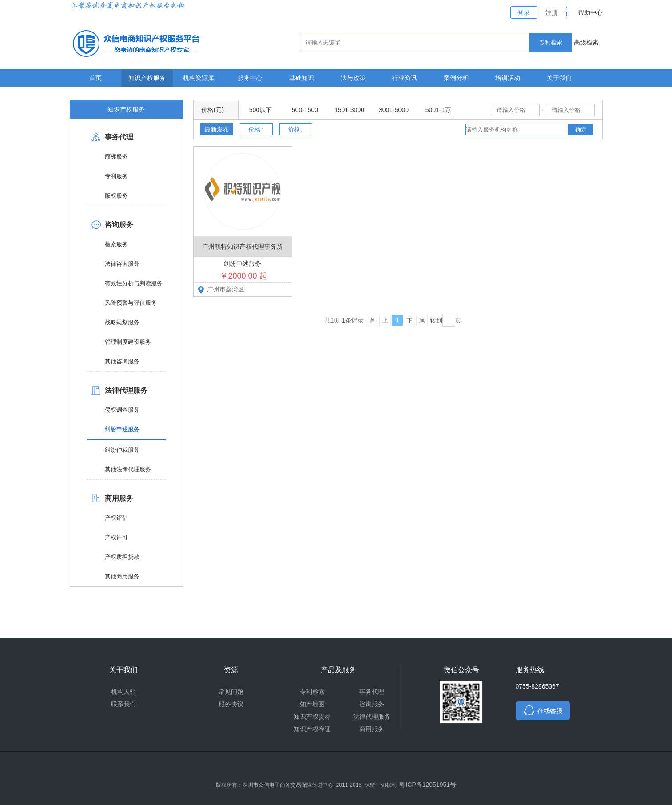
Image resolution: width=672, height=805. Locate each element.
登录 (524, 12)
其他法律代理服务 (128, 469)
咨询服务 (119, 225)
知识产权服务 (147, 78)
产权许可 (116, 537)
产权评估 (116, 518)
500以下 (260, 110)
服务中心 (250, 78)
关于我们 (559, 78)
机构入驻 (123, 692)
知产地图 (312, 704)
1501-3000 (349, 110)
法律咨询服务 (122, 264)
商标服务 (116, 157)
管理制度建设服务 (128, 342)
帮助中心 (590, 12)
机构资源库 (199, 78)
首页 (95, 78)
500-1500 (305, 110)
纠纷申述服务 (122, 429)
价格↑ (256, 129)
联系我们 (123, 704)
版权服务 (116, 196)
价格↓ (296, 129)
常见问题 (231, 692)
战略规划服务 (122, 322)
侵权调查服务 (122, 410)
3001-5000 (394, 110)
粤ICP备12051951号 (428, 785)
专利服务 (116, 176)
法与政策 (353, 78)
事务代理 (119, 137)
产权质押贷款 (122, 557)
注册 (552, 12)
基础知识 (302, 78)
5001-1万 (438, 110)
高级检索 (586, 42)
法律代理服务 (126, 390)
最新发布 (217, 129)
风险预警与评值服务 (131, 303)
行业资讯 (405, 78)
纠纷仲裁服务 (122, 450)
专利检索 (312, 692)
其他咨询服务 (122, 361)
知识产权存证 (312, 729)
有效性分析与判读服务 (134, 283)
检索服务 (116, 244)
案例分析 (456, 78)
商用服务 (119, 498)
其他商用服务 (122, 576)
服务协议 (231, 704)
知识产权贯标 (312, 717)
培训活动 (508, 78)
